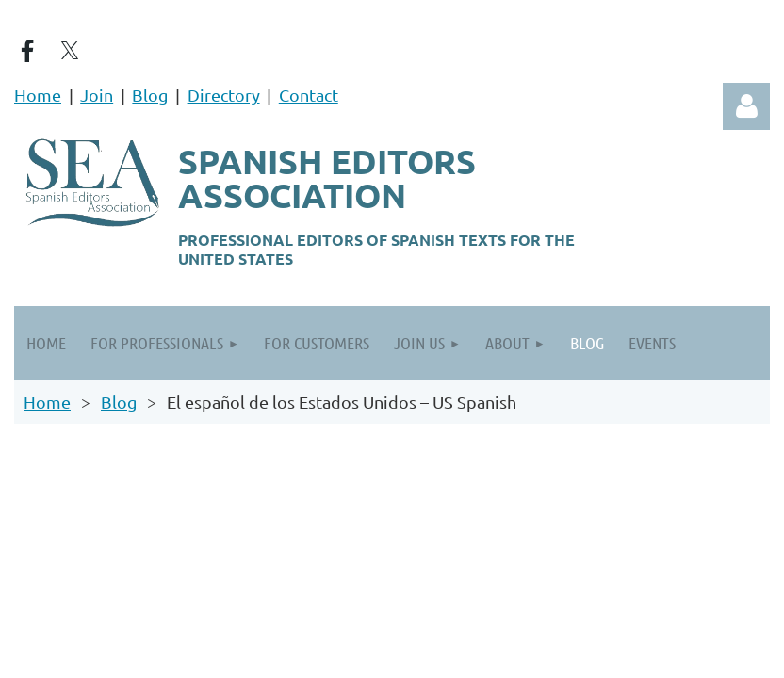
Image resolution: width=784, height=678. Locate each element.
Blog (150, 95)
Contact (309, 95)
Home (38, 95)
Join (97, 95)
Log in (746, 106)
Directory (224, 95)
